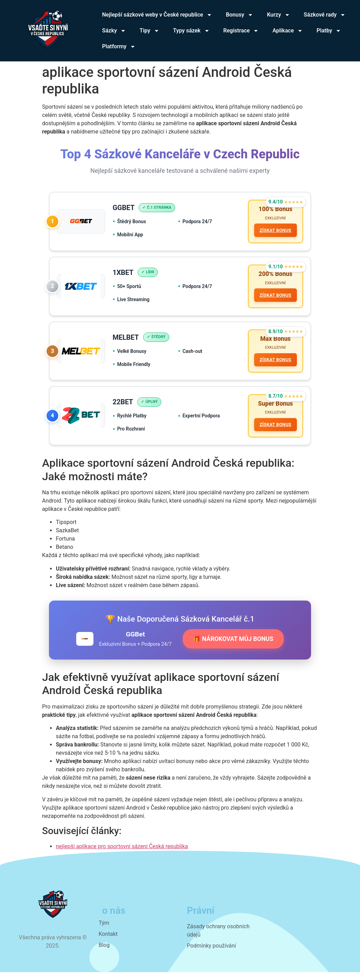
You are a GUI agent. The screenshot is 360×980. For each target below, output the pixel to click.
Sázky (114, 31)
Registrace (241, 31)
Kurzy (278, 15)
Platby (329, 31)
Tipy (149, 31)
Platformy (119, 47)
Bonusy (239, 15)
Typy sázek (191, 31)
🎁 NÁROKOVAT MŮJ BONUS (233, 646)
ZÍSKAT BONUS (274, 231)
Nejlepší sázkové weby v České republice (157, 15)
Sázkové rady (325, 15)
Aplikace (288, 31)
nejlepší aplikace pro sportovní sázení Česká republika (122, 854)
